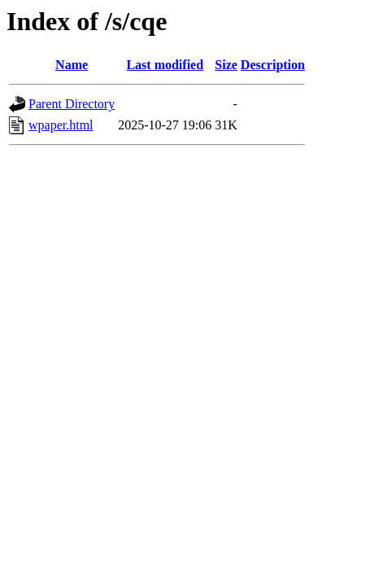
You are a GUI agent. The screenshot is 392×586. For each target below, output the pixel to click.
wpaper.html (61, 125)
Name (72, 65)
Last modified (165, 65)
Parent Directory (72, 104)
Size (226, 65)
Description (273, 65)
